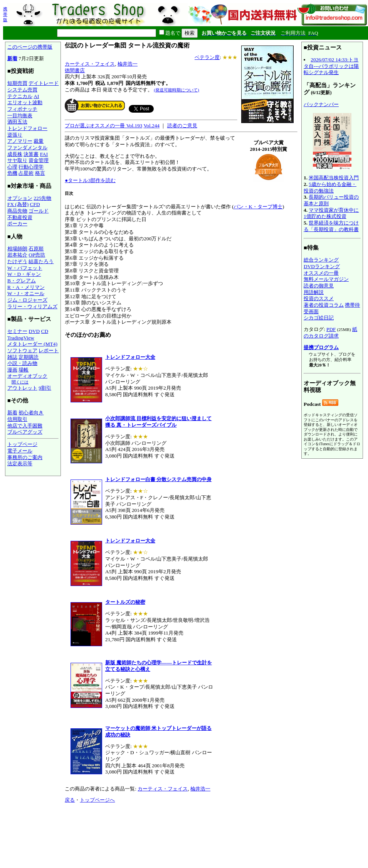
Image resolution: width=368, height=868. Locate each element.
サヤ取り (17, 160)
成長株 (15, 154)
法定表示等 (20, 464)
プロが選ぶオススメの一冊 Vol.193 (103, 126)
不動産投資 (20, 217)
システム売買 (22, 90)
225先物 (42, 198)
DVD (34, 331)
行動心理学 (31, 167)
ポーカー (17, 224)
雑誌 (12, 357)
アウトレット (22, 388)
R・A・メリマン (26, 287)
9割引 (45, 388)
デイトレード (44, 83)
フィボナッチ (22, 109)
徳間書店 (75, 70)
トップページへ (97, 800)
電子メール (20, 451)
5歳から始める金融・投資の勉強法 (330, 187)
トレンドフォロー (27, 128)
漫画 (12, 370)
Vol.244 (151, 126)
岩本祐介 (17, 255)
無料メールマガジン (326, 279)
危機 (12, 173)
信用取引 (17, 419)
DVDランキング (322, 266)
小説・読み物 (22, 363)
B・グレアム (22, 281)
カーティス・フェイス (90, 64)
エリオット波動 (25, 102)
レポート (49, 350)
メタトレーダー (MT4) (32, 344)
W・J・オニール (26, 293)
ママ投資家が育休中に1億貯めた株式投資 (331, 213)
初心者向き (31, 413)
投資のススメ (319, 298)
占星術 (26, 173)
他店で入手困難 (25, 426)
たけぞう (17, 261)
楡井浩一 (128, 64)
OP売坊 (37, 255)
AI (36, 96)
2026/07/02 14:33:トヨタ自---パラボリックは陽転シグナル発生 (331, 66)
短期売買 (17, 83)
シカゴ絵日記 (319, 318)
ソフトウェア (22, 350)
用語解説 (314, 292)
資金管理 (39, 160)
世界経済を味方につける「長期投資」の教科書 (331, 226)
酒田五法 (17, 122)
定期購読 (29, 357)
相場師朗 (17, 249)
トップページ (22, 444)
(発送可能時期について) (176, 90)
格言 (40, 173)
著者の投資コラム (324, 305)
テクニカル (20, 96)
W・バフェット (25, 268)
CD (45, 331)
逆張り (15, 135)
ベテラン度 (207, 57)
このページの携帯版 (30, 47)
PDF (331, 329)
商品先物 (17, 211)
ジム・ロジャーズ (27, 300)
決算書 (31, 154)
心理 (12, 167)
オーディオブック (27, 376)
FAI (44, 154)
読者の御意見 (319, 286)
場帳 (24, 370)
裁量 (39, 141)
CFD (35, 204)
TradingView (21, 338)
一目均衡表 (20, 116)
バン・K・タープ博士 (258, 207)
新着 (12, 58)
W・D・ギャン (24, 274)
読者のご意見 (182, 126)
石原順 (36, 249)
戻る (70, 800)
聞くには (20, 382)
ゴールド (39, 211)
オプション (20, 198)
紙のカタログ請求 (330, 333)
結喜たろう (41, 261)
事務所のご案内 (25, 457)
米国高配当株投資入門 (334, 178)
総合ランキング (321, 260)
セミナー (17, 331)
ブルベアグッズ (25, 432)
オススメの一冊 (321, 273)
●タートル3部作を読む (90, 180)
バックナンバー (321, 104)
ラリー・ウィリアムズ (32, 307)
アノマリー (20, 141)
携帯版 (5, 14)
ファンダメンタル (27, 148)
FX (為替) (18, 204)
